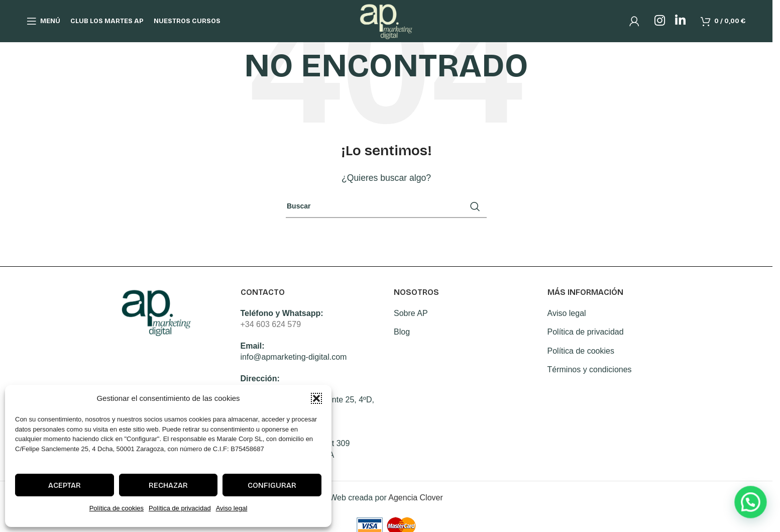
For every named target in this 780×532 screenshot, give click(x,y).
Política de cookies (117, 508)
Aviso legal (232, 508)
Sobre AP (411, 313)
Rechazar (168, 485)
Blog (402, 332)
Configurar (272, 485)
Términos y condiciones (590, 369)
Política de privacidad (180, 508)
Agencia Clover (416, 498)
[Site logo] (386, 25)
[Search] (386, 206)
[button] (316, 398)
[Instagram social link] (660, 26)
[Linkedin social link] (680, 26)
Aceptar (65, 485)
